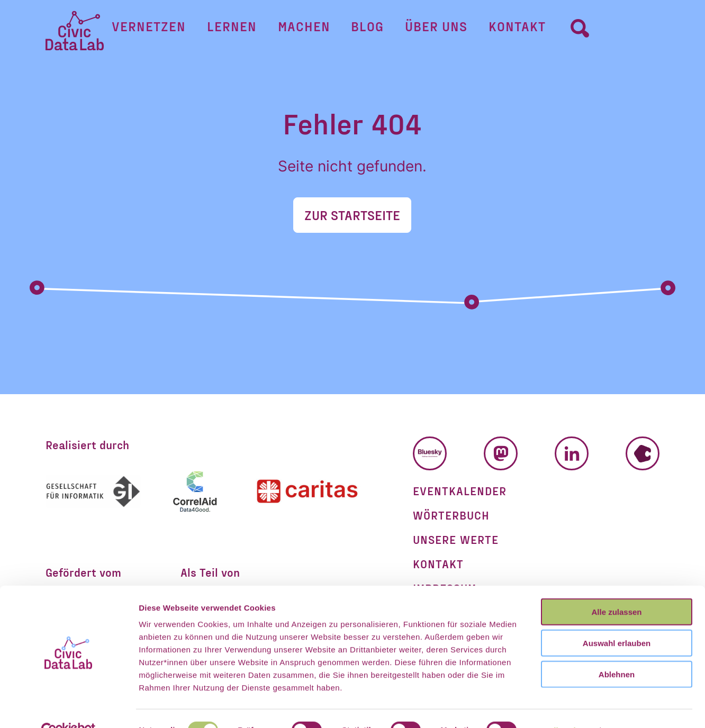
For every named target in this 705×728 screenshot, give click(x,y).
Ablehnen (617, 651)
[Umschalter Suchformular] (551, 30)
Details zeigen (563, 707)
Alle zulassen (616, 589)
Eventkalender (460, 490)
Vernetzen (178, 30)
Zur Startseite (352, 215)
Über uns (427, 30)
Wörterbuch (451, 515)
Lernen (251, 30)
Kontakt (498, 30)
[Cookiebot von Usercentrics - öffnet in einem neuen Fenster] (69, 707)
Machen (314, 30)
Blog (368, 30)
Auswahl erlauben (617, 620)
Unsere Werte (456, 539)
